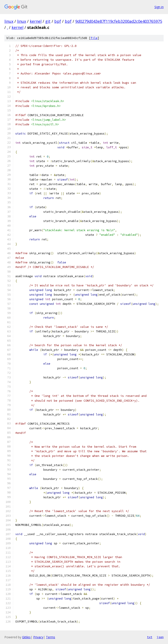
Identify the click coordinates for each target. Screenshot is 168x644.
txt (150, 637)
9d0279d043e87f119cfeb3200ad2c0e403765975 (119, 21)
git (48, 21)
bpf (58, 21)
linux (9, 21)
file (94, 38)
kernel (36, 21)
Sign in (159, 7)
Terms (51, 637)
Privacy (38, 637)
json (160, 637)
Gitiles (26, 637)
